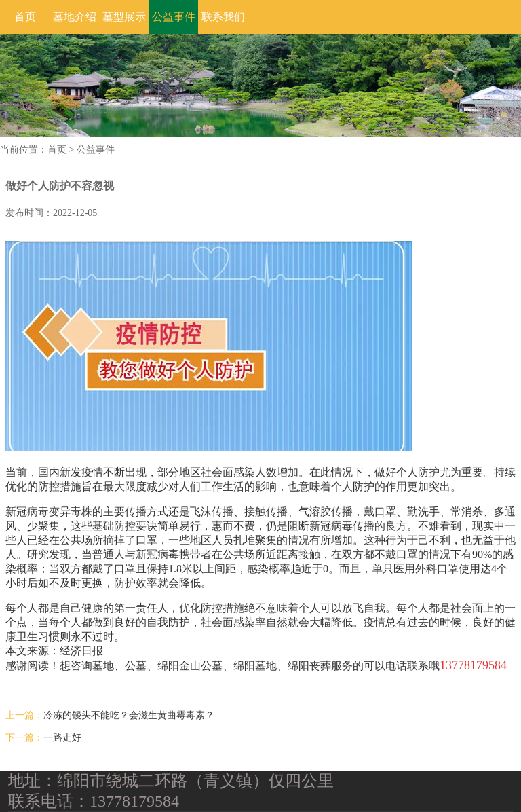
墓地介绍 (75, 17)
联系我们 (223, 17)
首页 (25, 17)
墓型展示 (124, 17)
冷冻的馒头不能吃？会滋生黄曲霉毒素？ (129, 715)
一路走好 (62, 738)
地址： (33, 781)
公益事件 (174, 17)
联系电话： (49, 801)
